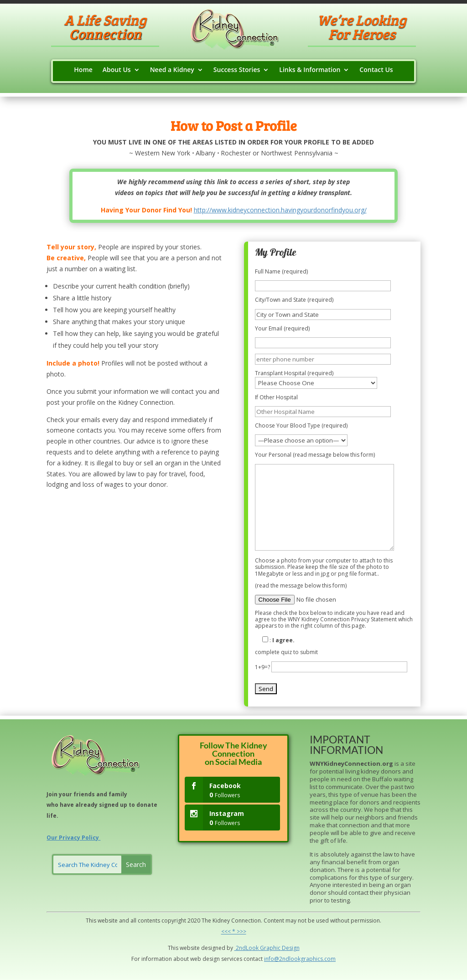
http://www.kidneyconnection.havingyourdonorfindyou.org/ (280, 210)
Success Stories (237, 70)
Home (83, 70)
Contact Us (376, 70)
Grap (266, 948)
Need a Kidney (172, 70)
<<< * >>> (234, 931)
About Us (117, 70)
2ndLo (243, 948)
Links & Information (310, 70)
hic (277, 948)
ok (255, 948)
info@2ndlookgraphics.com (300, 959)
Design (290, 948)
